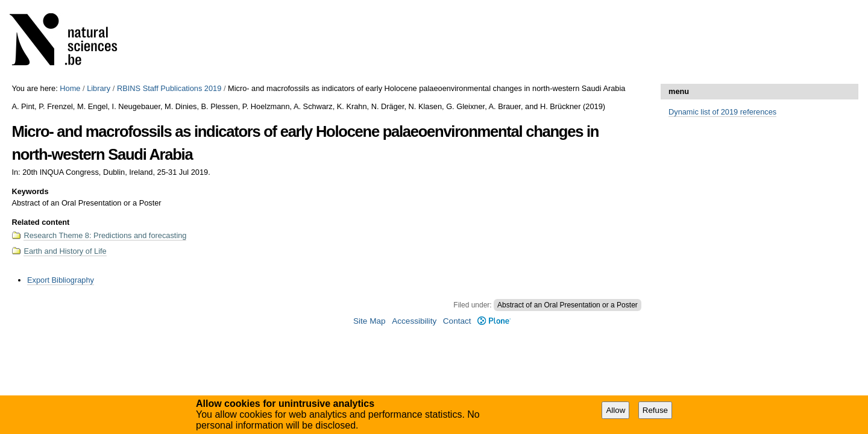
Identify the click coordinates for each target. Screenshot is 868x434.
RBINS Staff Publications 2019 (169, 88)
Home (70, 88)
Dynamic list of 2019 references (722, 112)
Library (99, 88)
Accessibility (414, 321)
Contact (457, 321)
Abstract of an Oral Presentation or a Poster (568, 305)
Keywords (30, 191)
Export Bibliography (61, 280)
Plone (494, 321)
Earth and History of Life (65, 251)
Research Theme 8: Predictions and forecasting (105, 235)
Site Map (370, 321)
